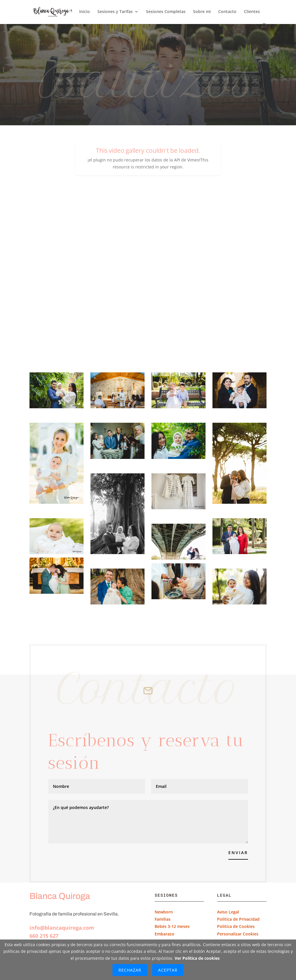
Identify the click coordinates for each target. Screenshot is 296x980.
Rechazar (130, 970)
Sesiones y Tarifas (115, 12)
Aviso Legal (228, 912)
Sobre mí (202, 12)
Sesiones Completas (166, 12)
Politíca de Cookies (236, 926)
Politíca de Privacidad (238, 919)
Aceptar (168, 970)
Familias (163, 919)
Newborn (164, 912)
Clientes (252, 12)
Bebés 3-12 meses (172, 926)
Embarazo (165, 934)
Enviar (238, 853)
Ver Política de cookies (197, 958)
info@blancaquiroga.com (62, 928)
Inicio (85, 12)
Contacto (227, 12)
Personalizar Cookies (238, 934)
